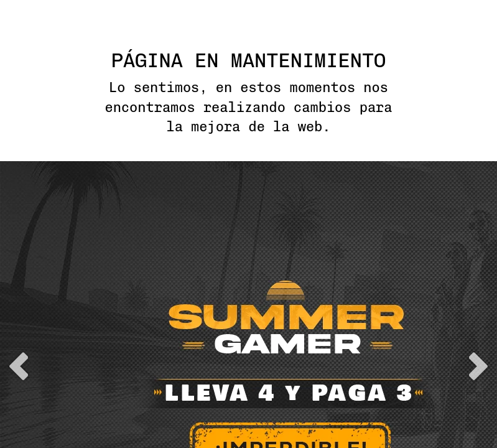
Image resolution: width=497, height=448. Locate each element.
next (478, 264)
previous (19, 264)
